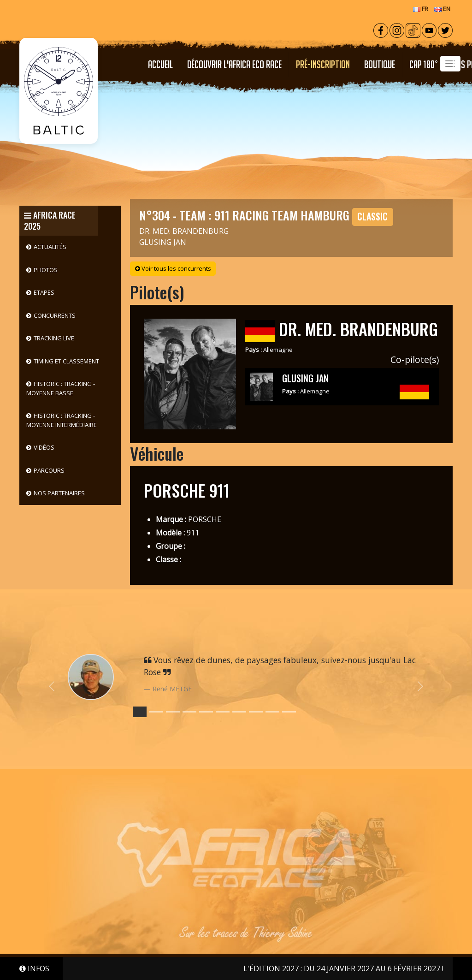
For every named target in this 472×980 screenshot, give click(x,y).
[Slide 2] (173, 712)
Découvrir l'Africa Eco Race (234, 64)
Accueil (160, 64)
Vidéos (44, 447)
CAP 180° (424, 64)
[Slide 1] (156, 712)
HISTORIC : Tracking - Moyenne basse (61, 388)
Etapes (44, 292)
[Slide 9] (289, 712)
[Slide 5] (223, 712)
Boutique (380, 64)
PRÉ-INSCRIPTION (323, 64)
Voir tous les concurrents (173, 268)
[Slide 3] (189, 712)
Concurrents (55, 315)
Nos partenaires (59, 493)
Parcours (49, 470)
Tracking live (54, 338)
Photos (46, 270)
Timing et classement (66, 361)
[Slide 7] (256, 712)
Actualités (50, 247)
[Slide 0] (140, 712)
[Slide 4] (206, 712)
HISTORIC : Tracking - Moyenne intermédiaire (62, 420)
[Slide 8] (272, 712)
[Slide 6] (239, 712)
